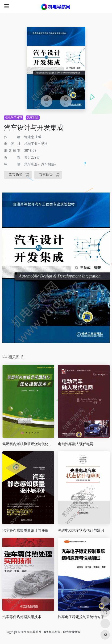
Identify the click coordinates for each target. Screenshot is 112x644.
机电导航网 (34, 632)
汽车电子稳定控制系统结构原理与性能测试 (84, 617)
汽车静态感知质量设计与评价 (25, 530)
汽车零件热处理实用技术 (22, 617)
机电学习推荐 (14, 118)
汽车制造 (33, 118)
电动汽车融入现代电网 (76, 444)
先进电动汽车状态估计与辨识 (81, 530)
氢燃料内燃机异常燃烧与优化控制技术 (28, 444)
